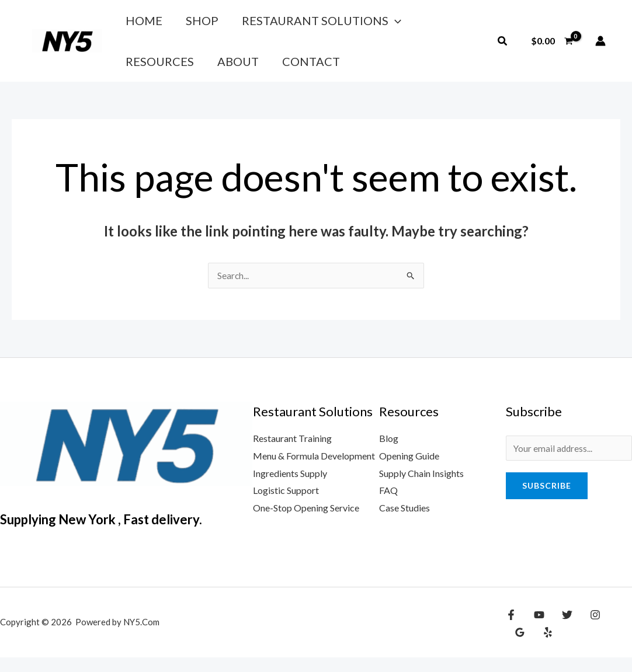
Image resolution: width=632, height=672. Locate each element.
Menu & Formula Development (314, 470)
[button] (503, 48)
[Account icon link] (600, 48)
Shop (186, 24)
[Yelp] (519, 647)
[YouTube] (536, 629)
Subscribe (547, 501)
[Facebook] (511, 629)
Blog (389, 453)
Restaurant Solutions (295, 24)
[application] (368, 24)
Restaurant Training (292, 453)
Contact (203, 72)
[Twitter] (561, 629)
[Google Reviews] (612, 629)
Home (138, 24)
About (140, 72)
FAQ (388, 505)
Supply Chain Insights (421, 488)
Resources (421, 24)
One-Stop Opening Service (306, 522)
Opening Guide (409, 470)
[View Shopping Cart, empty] (552, 48)
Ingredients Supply (290, 488)
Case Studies (404, 522)
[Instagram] (586, 629)
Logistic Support (286, 505)
